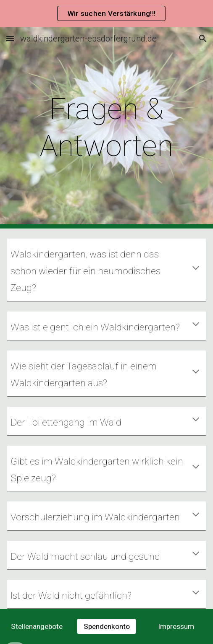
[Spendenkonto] (106, 627)
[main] (106, 128)
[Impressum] (176, 627)
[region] (106, 13)
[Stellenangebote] (37, 627)
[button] (10, 38)
